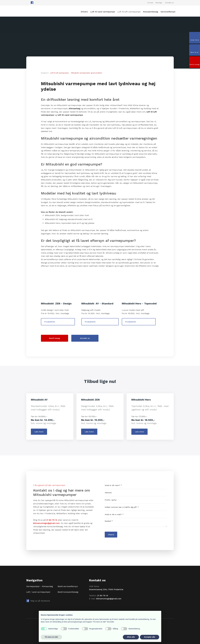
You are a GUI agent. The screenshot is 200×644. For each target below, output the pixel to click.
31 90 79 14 (52, 520)
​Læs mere (39, 432)
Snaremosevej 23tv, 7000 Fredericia (106, 589)
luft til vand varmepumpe (70, 115)
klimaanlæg (75, 108)
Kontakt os (170, 3)
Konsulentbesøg (151, 12)
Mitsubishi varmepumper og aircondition (87, 73)
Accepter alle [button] (150, 637)
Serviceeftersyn (168, 12)
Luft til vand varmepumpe (103, 12)
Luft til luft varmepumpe (129, 12)
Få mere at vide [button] (51, 637)
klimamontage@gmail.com (46, 523)
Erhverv (84, 12)
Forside (150, 3)
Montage (159, 3)
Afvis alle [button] (131, 637)
